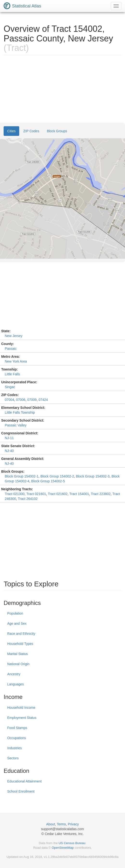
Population (15, 613)
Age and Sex (17, 623)
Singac (10, 387)
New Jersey (14, 336)
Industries (15, 748)
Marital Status (18, 654)
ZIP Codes (31, 131)
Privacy (73, 824)
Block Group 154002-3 (93, 476)
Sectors (13, 758)
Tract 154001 (79, 494)
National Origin (18, 664)
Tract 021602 (58, 494)
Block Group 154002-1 (22, 476)
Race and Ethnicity (21, 634)
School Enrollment (21, 791)
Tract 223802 (101, 494)
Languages (16, 684)
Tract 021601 (36, 494)
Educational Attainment (24, 781)
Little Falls (12, 374)
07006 (21, 400)
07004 (9, 400)
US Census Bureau (72, 843)
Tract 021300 (15, 494)
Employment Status (22, 718)
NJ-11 (9, 438)
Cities (11, 131)
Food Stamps (17, 728)
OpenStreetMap (63, 848)
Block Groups (57, 131)
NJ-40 (9, 451)
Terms (61, 824)
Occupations (17, 738)
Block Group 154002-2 (57, 476)
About (51, 824)
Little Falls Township (20, 412)
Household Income (21, 708)
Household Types (20, 644)
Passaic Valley (16, 425)
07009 (32, 400)
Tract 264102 (28, 499)
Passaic (11, 349)
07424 (43, 400)
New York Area (16, 361)
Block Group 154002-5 (48, 481)
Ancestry (14, 674)
